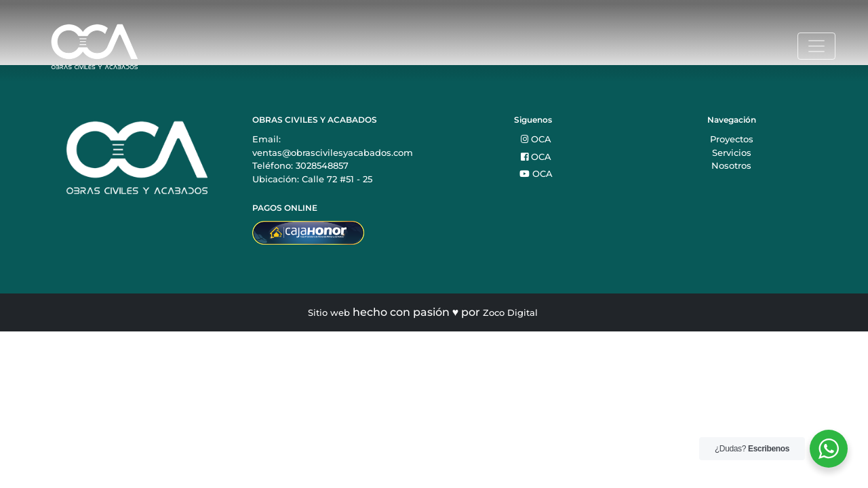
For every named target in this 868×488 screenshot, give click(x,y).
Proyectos (732, 139)
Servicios (732, 152)
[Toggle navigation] (816, 46)
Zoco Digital (510, 312)
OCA (536, 139)
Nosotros (731, 165)
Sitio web (329, 312)
